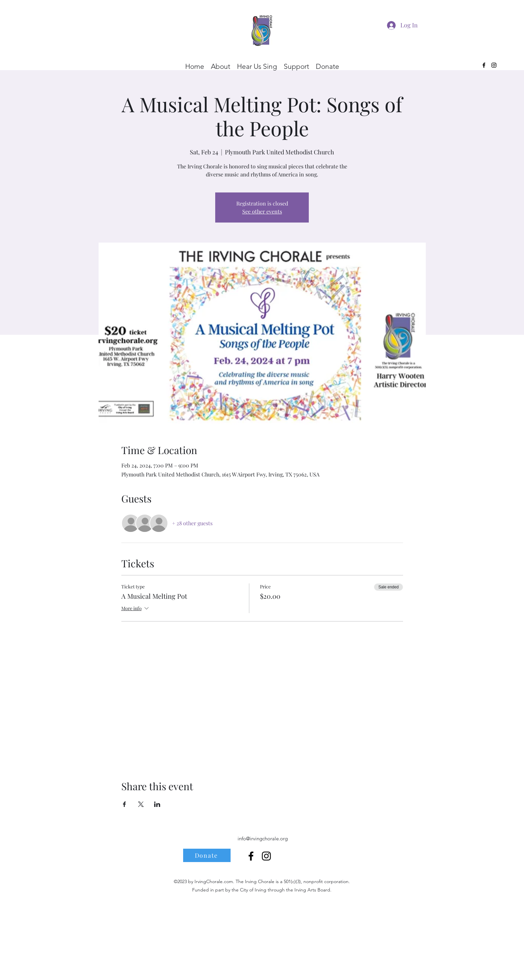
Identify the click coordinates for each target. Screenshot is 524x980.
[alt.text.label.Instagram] (494, 65)
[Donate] (207, 855)
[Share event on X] (141, 804)
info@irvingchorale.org (263, 838)
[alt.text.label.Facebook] (484, 65)
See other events (262, 211)
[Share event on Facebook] (124, 804)
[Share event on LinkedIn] (157, 804)
